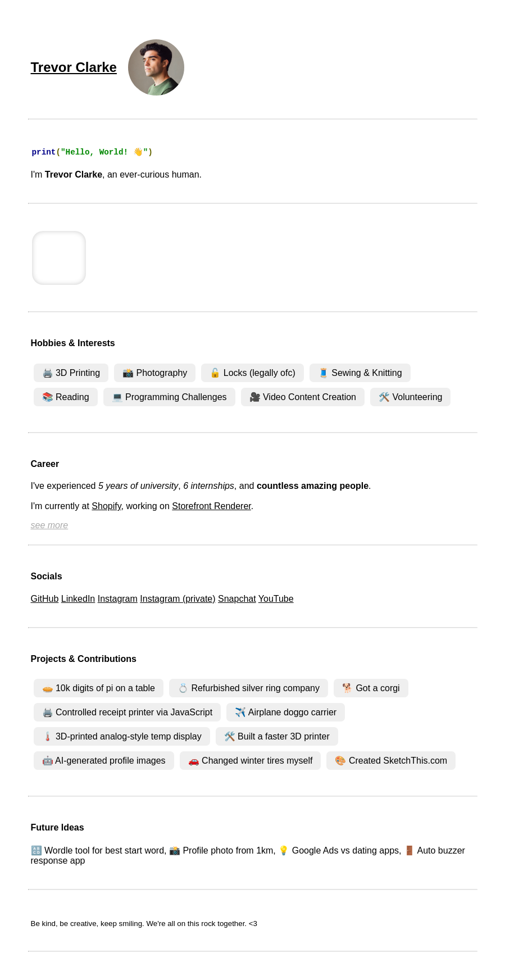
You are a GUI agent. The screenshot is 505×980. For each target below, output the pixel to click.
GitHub (45, 600)
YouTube (276, 600)
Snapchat (237, 600)
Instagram (118, 600)
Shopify (106, 507)
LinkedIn (78, 600)
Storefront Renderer (211, 507)
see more (50, 526)
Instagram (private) (178, 600)
